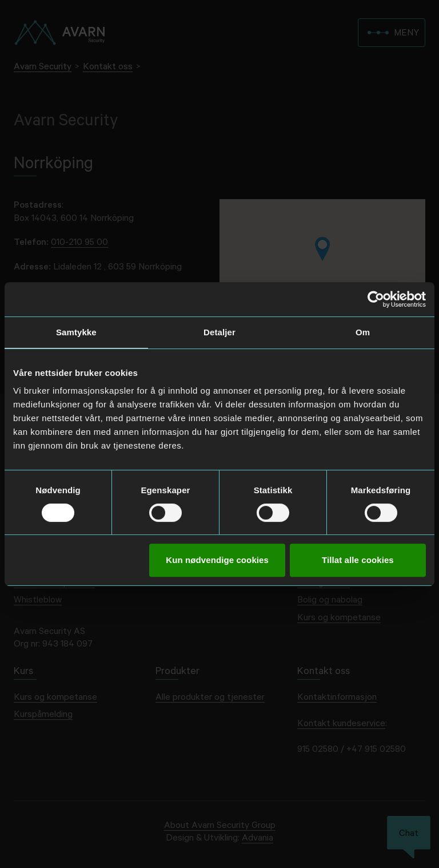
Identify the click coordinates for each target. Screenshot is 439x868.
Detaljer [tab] (219, 332)
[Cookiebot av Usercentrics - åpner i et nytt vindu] (376, 299)
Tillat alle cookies (358, 560)
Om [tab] (363, 332)
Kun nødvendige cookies (217, 560)
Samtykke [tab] (76, 332)
